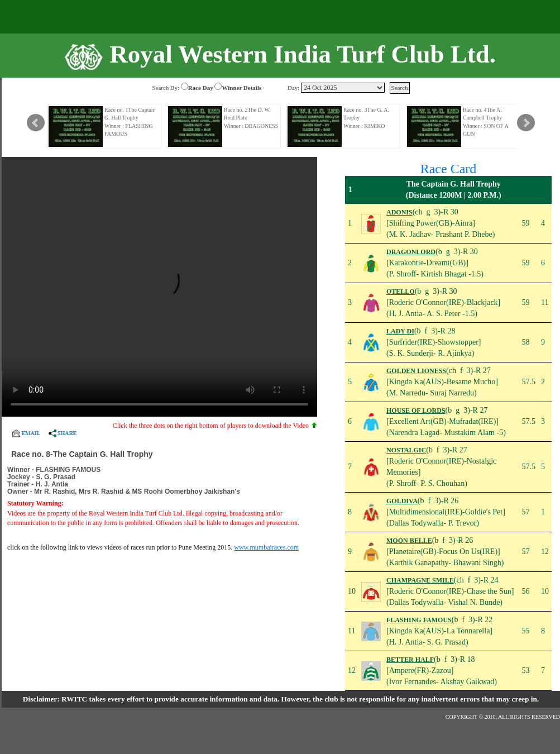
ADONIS (399, 212)
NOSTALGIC (406, 450)
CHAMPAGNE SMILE (420, 580)
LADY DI (400, 331)
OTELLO (401, 292)
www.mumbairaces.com (266, 547)
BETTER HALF (410, 660)
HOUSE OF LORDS (416, 411)
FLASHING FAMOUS (419, 620)
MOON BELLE (409, 541)
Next (526, 123)
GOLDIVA (402, 501)
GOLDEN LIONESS (416, 371)
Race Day (201, 88)
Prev (36, 123)
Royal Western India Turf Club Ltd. (303, 54)
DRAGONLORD (411, 252)
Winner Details (241, 88)
